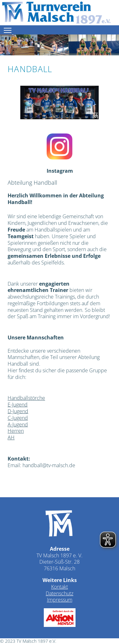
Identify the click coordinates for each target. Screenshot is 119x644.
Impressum (60, 600)
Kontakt (60, 587)
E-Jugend (18, 405)
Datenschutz (60, 593)
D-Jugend (18, 411)
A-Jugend (18, 424)
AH (11, 437)
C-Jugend (18, 418)
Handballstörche (26, 398)
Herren (16, 431)
